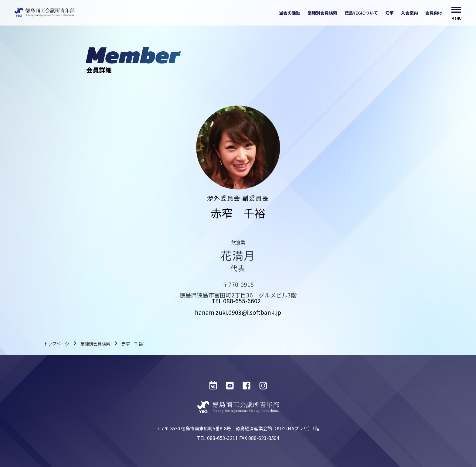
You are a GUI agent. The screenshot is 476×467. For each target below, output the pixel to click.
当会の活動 (290, 13)
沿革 (389, 13)
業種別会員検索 (322, 13)
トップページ (57, 344)
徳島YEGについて (361, 13)
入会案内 (410, 13)
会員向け (434, 13)
